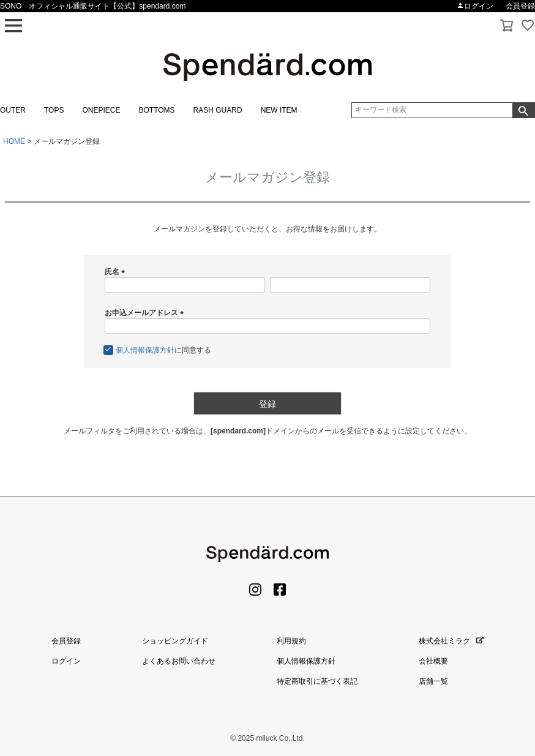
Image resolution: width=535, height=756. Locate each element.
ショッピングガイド (175, 641)
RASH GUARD (218, 110)
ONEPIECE (101, 110)
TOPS (54, 110)
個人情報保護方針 (145, 350)
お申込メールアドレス (146, 313)
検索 (523, 110)
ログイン (475, 6)
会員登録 (520, 6)
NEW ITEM (279, 110)
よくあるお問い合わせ (179, 661)
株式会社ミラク (451, 641)
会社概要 (433, 661)
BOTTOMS (156, 110)
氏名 (117, 272)
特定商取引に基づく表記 (317, 681)
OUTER (13, 110)
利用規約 (291, 641)
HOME (14, 141)
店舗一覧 (433, 681)
